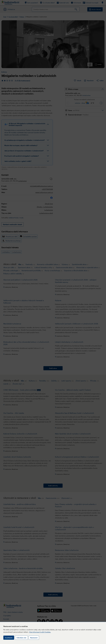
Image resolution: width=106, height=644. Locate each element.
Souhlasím (9, 638)
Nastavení (34, 638)
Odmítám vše (21, 638)
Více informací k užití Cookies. (40, 632)
